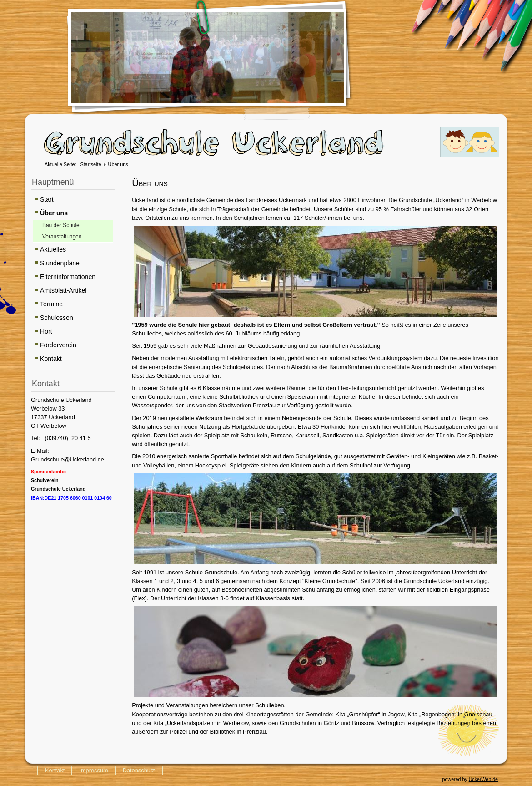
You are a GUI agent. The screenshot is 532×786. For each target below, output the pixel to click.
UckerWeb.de (483, 779)
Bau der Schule (61, 225)
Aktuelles (53, 249)
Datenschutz (139, 770)
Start (47, 199)
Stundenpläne (60, 263)
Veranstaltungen (62, 237)
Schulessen (57, 318)
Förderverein (58, 345)
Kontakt (51, 359)
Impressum (93, 770)
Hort (46, 331)
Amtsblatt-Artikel (63, 290)
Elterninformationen (68, 277)
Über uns (54, 213)
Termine (51, 304)
